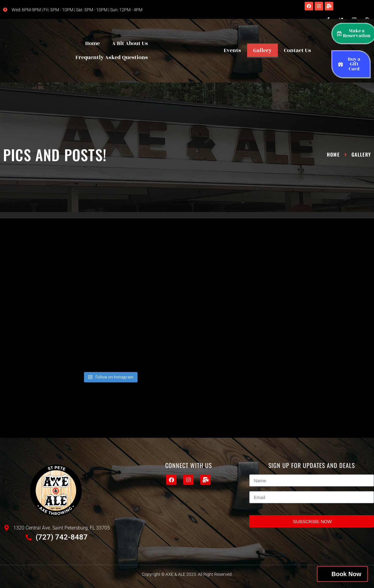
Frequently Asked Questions (112, 58)
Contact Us (297, 51)
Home (93, 44)
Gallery (262, 51)
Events (232, 51)
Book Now (346, 574)
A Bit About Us (130, 44)
